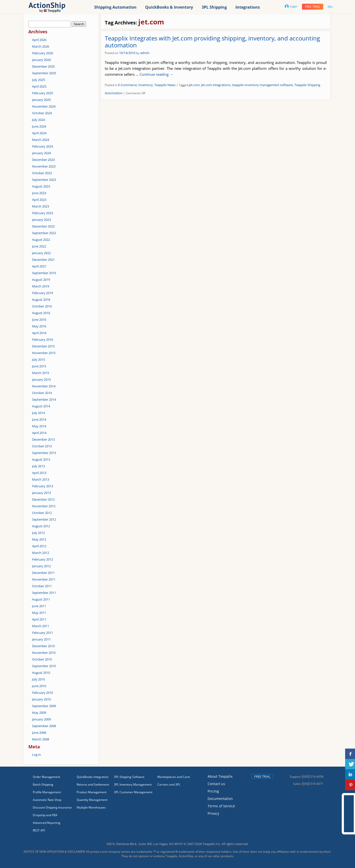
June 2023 (39, 193)
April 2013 (39, 473)
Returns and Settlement (93, 784)
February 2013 (43, 486)
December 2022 (43, 226)
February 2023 (43, 213)
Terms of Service (221, 806)
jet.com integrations (216, 85)
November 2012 (44, 506)
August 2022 (41, 240)
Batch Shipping (43, 784)
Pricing (213, 791)
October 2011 (42, 586)
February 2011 (43, 633)
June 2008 (39, 733)
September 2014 (44, 399)
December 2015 (43, 346)
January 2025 (41, 100)
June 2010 (39, 686)
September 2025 (44, 73)
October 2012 (42, 513)
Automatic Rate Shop (47, 800)
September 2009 (44, 706)
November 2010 (44, 653)
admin (145, 53)
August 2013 (41, 459)
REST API (39, 830)
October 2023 (42, 173)
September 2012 (44, 519)
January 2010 (41, 699)
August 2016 (41, 313)
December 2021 (43, 260)
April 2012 (39, 546)
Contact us (216, 784)
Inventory (146, 85)
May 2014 (39, 426)
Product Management (92, 792)
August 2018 (41, 300)
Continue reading (156, 74)
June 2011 (39, 606)
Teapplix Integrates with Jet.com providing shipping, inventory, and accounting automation (212, 42)
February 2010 (43, 693)
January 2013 (41, 493)
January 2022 (41, 253)
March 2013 (41, 479)
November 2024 (44, 106)
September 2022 (44, 233)
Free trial (312, 7)
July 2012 (38, 533)
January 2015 (41, 379)
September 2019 (44, 273)
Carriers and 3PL (169, 784)
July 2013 (38, 466)
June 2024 (39, 126)
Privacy (213, 813)
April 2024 (39, 133)
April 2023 (39, 200)
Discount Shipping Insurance (52, 807)
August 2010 (41, 673)
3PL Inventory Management (133, 784)
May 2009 (39, 713)
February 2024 (43, 146)
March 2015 (41, 373)
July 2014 (38, 413)
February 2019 (43, 293)
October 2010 (42, 659)
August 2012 (41, 526)
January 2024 (41, 153)
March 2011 (41, 626)
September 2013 (44, 453)
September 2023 (44, 180)
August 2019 (41, 280)
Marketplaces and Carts (174, 777)
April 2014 (39, 433)
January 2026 (41, 60)
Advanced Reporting (47, 823)
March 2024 (41, 140)
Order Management (46, 777)
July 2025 (38, 80)
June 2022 (39, 246)
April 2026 (39, 40)
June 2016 (39, 320)
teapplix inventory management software (262, 85)
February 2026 (43, 53)
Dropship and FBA (45, 815)
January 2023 (41, 220)
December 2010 (43, 646)
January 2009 (41, 719)
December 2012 (43, 499)
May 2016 (39, 326)
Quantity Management (92, 800)
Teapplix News (165, 85)
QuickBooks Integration (93, 777)
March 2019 (41, 286)
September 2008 (44, 726)
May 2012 (39, 539)
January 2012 (41, 566)
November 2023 (44, 166)
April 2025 (39, 86)
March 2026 (41, 46)
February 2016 (43, 340)
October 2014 (42, 393)
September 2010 (44, 666)
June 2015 (39, 366)
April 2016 (39, 333)
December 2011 (43, 573)
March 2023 (41, 206)
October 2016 (42, 306)
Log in (36, 755)
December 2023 (43, 160)
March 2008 (41, 739)
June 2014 (39, 419)
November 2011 (44, 579)
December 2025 (43, 66)
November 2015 (44, 353)
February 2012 (43, 559)
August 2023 (41, 186)
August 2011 (41, 599)
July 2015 (38, 359)
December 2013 (43, 439)
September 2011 (44, 593)
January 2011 (41, 639)
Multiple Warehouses (91, 807)
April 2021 (39, 266)
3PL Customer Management (133, 792)
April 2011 (39, 619)
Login (291, 6)
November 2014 (44, 386)
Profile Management (47, 792)
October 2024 (42, 113)
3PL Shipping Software (129, 777)
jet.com (194, 85)
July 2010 (38, 679)
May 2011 (39, 613)
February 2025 (43, 93)
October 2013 (42, 446)
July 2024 (38, 120)
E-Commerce (127, 85)
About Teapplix (220, 776)
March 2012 (41, 553)
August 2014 (41, 406)
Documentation (220, 799)
